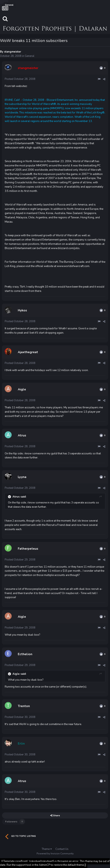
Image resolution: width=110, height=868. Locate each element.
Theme (47, 849)
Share (55, 815)
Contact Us (62, 849)
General (30, 56)
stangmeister (13, 52)
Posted (20, 79)
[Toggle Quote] (10, 497)
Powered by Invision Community (55, 854)
